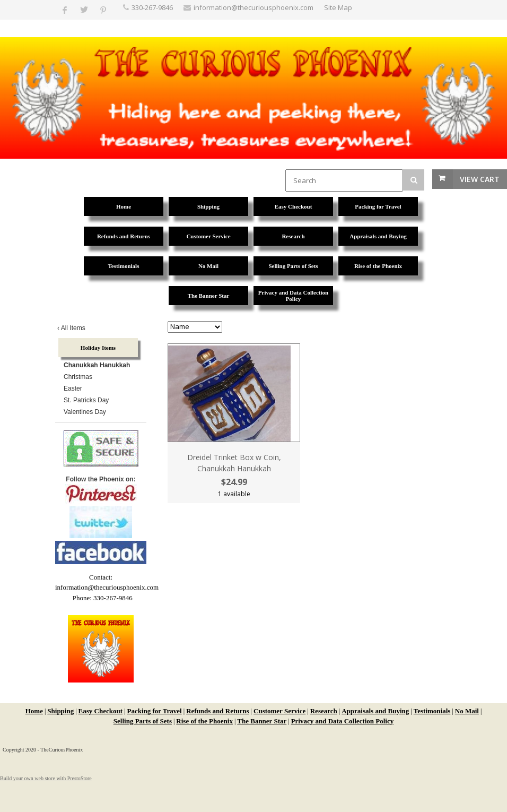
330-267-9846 (152, 7)
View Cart (480, 179)
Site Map (338, 7)
